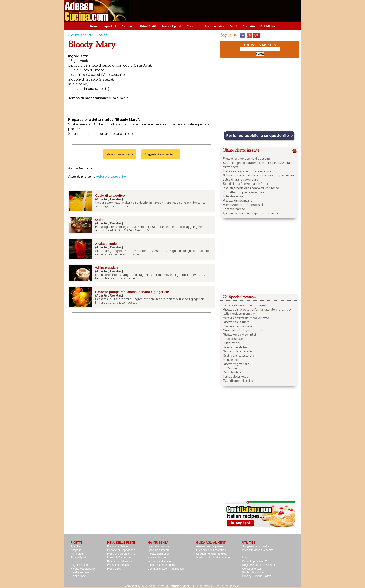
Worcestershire (115, 177)
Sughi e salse (215, 26)
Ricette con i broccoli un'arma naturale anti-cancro (257, 310)
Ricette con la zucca (236, 322)
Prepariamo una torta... (238, 326)
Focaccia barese (234, 209)
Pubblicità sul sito (253, 572)
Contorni (193, 26)
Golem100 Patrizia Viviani (172, 586)
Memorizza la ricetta (120, 154)
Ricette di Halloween (120, 561)
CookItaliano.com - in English (166, 569)
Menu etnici (231, 360)
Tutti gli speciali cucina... (239, 381)
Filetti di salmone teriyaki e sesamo (247, 159)
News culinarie (157, 558)
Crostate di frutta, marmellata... (244, 331)
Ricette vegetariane (83, 569)
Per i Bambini (232, 372)
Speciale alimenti (158, 550)
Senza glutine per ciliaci (239, 351)
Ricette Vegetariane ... (238, 364)
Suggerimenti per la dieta (212, 554)
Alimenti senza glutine (210, 546)
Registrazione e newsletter (259, 565)
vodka (100, 177)
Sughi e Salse (79, 565)
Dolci (233, 26)
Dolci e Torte (78, 576)
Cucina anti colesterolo (239, 356)
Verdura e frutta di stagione (213, 558)
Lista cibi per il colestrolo (211, 550)
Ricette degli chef (158, 554)
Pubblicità (268, 26)
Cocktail (103, 35)
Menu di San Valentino (121, 554)
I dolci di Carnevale (119, 558)
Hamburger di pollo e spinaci (243, 205)
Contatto (249, 26)
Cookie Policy (262, 576)
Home (94, 26)
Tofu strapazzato (234, 196)
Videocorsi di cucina (160, 561)
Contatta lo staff (252, 569)
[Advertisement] (217, 11)
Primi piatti (77, 554)
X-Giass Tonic (106, 244)
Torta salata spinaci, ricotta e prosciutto (250, 171)
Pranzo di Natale (117, 546)
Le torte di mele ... (235, 305)
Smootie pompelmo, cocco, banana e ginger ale (132, 292)
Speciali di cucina (158, 546)
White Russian (106, 268)
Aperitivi (110, 26)
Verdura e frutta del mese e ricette (246, 318)
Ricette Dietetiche (235, 347)
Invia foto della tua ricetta (258, 550)
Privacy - (248, 576)
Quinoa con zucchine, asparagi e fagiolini (250, 213)
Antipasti (128, 26)
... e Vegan (230, 368)
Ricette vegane (80, 572)
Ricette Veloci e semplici (239, 335)
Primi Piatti (148, 26)
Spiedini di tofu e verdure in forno (246, 184)
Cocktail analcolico (110, 196)
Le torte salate (233, 339)
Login (246, 558)
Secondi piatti (171, 26)
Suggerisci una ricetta (256, 546)
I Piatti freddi (232, 343)
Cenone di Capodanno (121, 550)
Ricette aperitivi (81, 35)
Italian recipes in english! (240, 314)
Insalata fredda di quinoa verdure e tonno (251, 188)
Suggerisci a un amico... (161, 154)
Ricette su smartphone (162, 565)
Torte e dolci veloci (236, 377)
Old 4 (99, 220)
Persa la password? (255, 561)
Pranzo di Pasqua (118, 565)
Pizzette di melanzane (238, 201)
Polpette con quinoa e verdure (243, 192)
